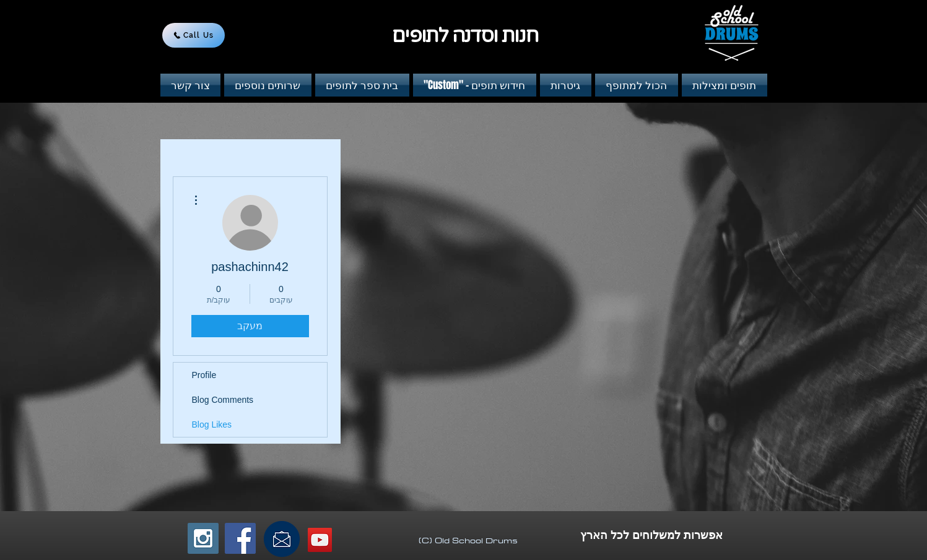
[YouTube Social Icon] (320, 540)
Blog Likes (212, 424)
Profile (204, 375)
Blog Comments (223, 400)
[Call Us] (194, 35)
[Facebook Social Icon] (240, 538)
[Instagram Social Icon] (203, 538)
